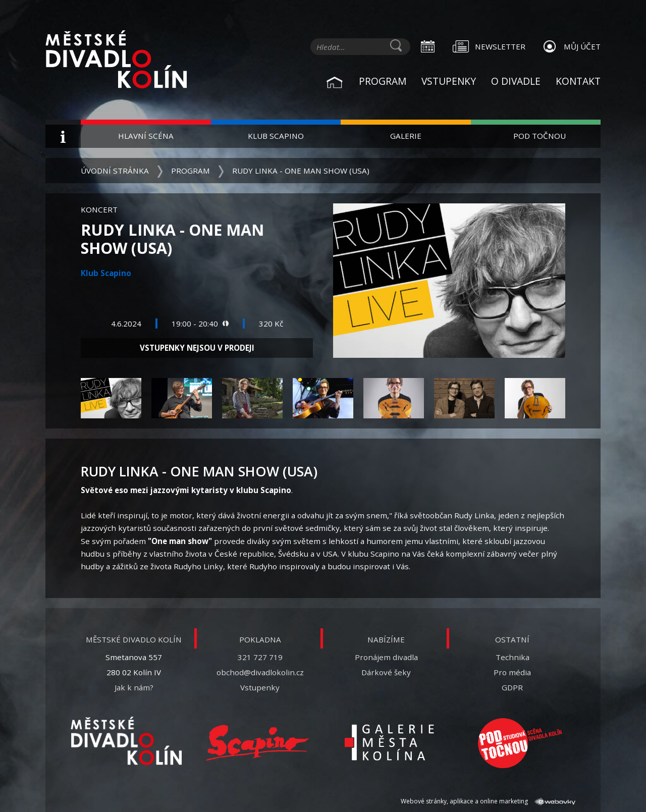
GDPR (512, 687)
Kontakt (578, 81)
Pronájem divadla (386, 657)
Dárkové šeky (386, 672)
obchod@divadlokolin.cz (260, 672)
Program (383, 81)
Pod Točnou (540, 136)
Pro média (512, 672)
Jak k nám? (134, 687)
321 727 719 (260, 657)
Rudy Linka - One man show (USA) (301, 171)
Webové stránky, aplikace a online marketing (488, 801)
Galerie (406, 136)
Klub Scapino (276, 136)
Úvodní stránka (115, 171)
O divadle (516, 81)
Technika (513, 657)
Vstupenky (449, 81)
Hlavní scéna (146, 136)
